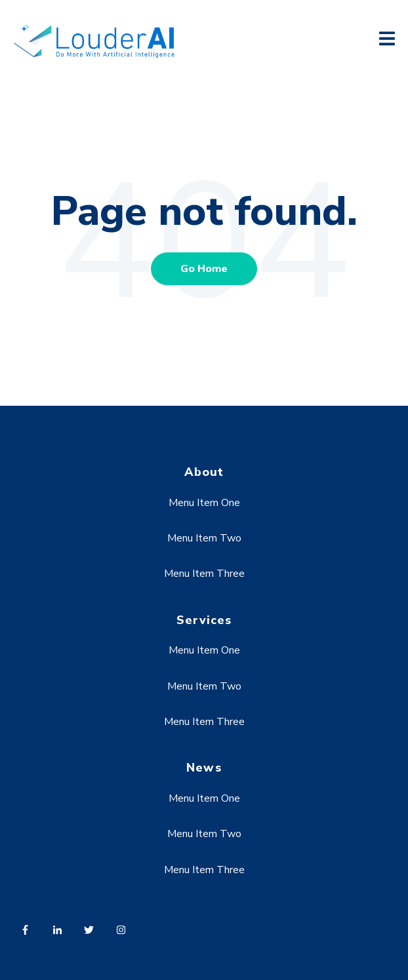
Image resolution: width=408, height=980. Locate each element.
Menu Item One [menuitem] (204, 503)
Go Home (204, 269)
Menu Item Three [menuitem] (204, 574)
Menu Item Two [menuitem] (204, 538)
